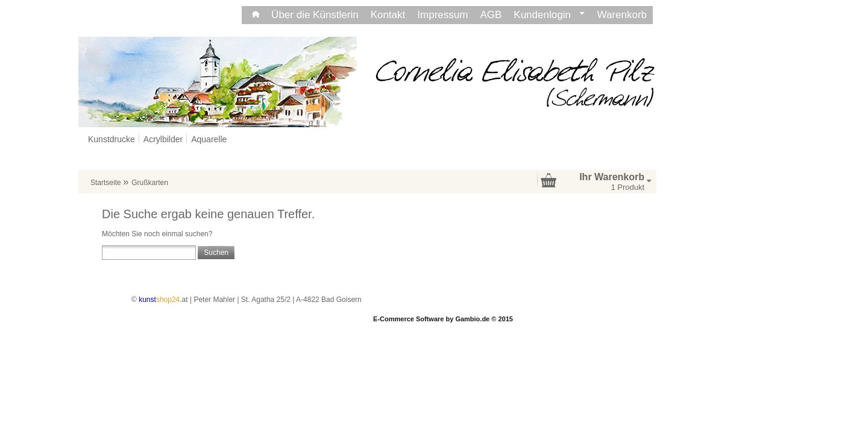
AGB (491, 15)
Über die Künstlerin (315, 15)
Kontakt (388, 15)
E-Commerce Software (408, 319)
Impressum (442, 15)
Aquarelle (209, 139)
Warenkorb (622, 15)
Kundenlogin (549, 15)
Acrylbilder (163, 139)
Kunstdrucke (112, 139)
